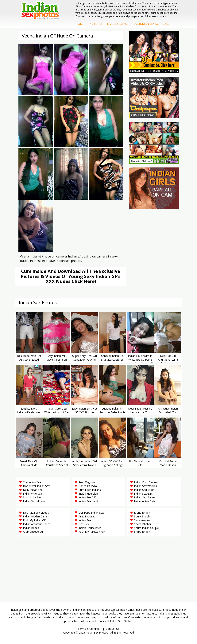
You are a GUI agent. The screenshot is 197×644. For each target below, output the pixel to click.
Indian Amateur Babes (37, 524)
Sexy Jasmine (142, 520)
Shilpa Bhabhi (142, 532)
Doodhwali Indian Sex (36, 486)
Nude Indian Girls (145, 501)
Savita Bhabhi (142, 524)
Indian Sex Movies (34, 501)
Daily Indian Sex (33, 490)
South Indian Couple (146, 528)
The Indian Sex (32, 482)
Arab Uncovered (33, 532)
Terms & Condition (89, 629)
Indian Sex (85, 520)
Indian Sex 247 (87, 497)
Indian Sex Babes (145, 497)
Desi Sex (84, 524)
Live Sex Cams (117, 24)
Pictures (96, 24)
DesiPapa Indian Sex (91, 513)
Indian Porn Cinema (146, 482)
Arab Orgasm (87, 482)
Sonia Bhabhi (142, 516)
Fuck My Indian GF (34, 520)
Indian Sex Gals (143, 494)
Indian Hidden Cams (35, 516)
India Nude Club (88, 494)
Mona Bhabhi (142, 513)
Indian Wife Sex (32, 494)
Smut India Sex (32, 497)
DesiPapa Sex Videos (36, 513)
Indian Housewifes (90, 528)
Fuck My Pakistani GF (92, 532)
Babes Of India (88, 486)
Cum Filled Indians (90, 490)
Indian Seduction (144, 490)
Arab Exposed (87, 516)
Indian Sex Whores (145, 486)
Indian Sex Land (88, 501)
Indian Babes (31, 528)
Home (80, 24)
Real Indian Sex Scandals (150, 24)
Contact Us (113, 629)
